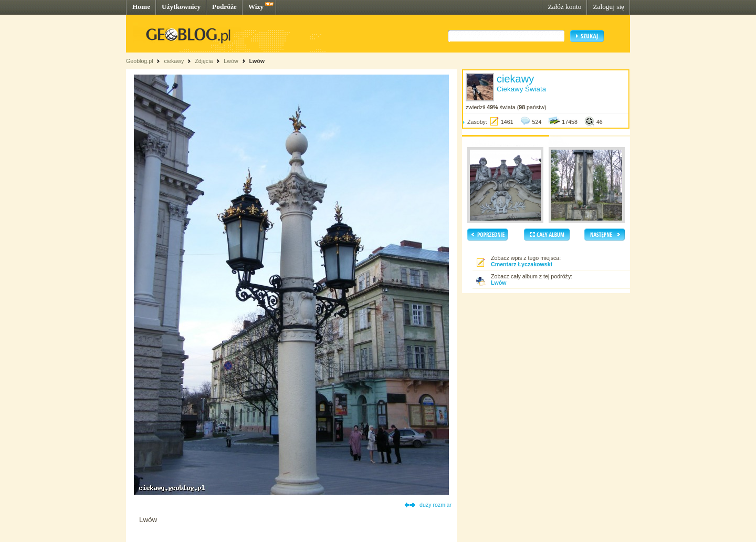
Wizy (256, 7)
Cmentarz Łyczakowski (522, 264)
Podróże (224, 7)
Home (141, 7)
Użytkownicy (181, 7)
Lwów (231, 61)
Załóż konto (564, 7)
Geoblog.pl (140, 61)
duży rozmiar (435, 505)
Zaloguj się (608, 7)
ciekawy (174, 61)
